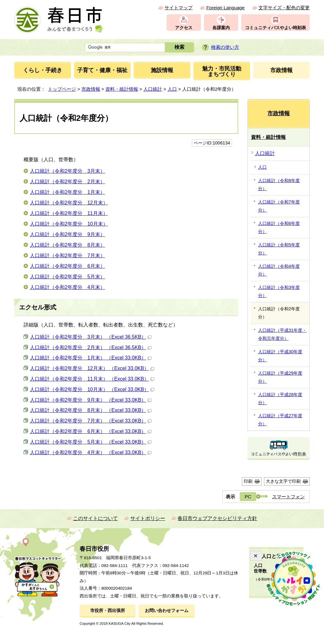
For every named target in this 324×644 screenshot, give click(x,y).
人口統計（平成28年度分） (280, 399)
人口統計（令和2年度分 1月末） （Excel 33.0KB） (91, 358)
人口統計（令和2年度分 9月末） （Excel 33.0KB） (91, 400)
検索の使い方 (225, 47)
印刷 (248, 481)
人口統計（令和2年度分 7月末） (67, 256)
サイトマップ (178, 8)
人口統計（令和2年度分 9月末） (67, 234)
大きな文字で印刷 (283, 481)
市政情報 (91, 89)
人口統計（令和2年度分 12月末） (69, 203)
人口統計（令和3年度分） (279, 291)
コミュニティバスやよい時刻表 (275, 28)
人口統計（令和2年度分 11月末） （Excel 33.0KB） (92, 379)
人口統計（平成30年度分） (280, 356)
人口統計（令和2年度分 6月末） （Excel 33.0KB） (91, 431)
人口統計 (153, 89)
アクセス (184, 28)
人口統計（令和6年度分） (279, 227)
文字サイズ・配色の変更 (284, 8)
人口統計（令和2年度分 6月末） (67, 266)
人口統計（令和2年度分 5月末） (67, 277)
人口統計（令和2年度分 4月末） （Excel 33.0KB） (91, 452)
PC (248, 497)
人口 (172, 89)
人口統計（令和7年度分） (279, 206)
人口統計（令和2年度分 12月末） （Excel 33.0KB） (92, 368)
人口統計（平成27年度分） (280, 420)
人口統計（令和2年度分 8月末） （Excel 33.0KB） (91, 410)
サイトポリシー (148, 518)
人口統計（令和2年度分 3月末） (67, 171)
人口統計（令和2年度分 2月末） (67, 182)
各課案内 (221, 28)
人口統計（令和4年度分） (279, 270)
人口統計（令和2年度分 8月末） (67, 245)
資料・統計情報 (122, 89)
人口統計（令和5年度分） (279, 249)
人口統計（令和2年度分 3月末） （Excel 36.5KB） (91, 337)
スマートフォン (288, 497)
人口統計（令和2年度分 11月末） (69, 213)
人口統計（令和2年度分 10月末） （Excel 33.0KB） (92, 389)
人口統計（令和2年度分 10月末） (69, 224)
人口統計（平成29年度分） (280, 377)
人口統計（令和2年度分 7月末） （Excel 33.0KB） (91, 421)
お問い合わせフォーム (167, 611)
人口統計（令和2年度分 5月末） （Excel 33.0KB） (91, 442)
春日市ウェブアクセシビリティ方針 (217, 518)
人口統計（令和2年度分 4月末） (67, 287)
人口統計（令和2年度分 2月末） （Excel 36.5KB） (91, 347)
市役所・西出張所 (108, 611)
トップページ (62, 89)
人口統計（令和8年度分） (279, 185)
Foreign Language (225, 8)
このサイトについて (95, 518)
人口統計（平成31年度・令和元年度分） (282, 334)
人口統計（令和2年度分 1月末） (67, 192)
